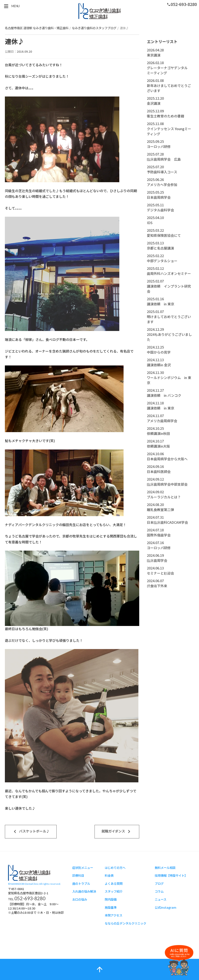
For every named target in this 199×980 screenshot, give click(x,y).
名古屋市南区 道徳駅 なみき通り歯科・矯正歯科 (37, 28)
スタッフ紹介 (114, 891)
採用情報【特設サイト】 (171, 875)
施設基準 (111, 907)
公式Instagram (166, 907)
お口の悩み (80, 899)
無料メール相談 (165, 868)
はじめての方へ (115, 868)
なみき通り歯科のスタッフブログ (94, 28)
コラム (159, 891)
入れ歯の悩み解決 (84, 891)
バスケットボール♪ (31, 832)
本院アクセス (113, 915)
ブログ (159, 883)
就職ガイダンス (117, 832)
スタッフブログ (100, 11)
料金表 (109, 875)
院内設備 (111, 899)
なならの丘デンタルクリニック (125, 923)
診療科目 (78, 875)
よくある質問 (114, 883)
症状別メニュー (83, 868)
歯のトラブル (81, 883)
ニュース (161, 899)
